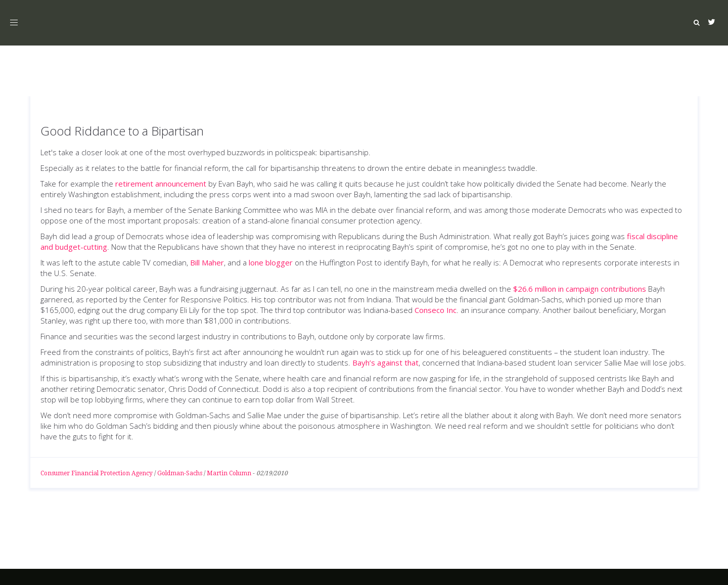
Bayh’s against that (385, 363)
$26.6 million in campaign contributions (580, 289)
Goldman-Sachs (180, 473)
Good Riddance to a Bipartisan (122, 131)
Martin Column (229, 473)
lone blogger (271, 262)
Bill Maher (207, 262)
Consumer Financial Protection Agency (97, 473)
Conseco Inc (436, 310)
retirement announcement (161, 184)
